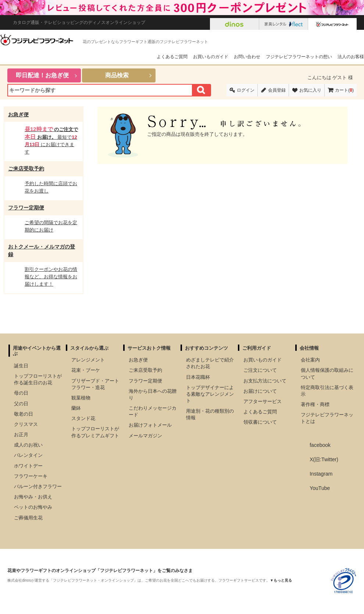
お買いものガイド (211, 57)
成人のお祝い (28, 445)
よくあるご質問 (172, 57)
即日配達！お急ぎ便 (42, 75)
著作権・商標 (315, 404)
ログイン (246, 90)
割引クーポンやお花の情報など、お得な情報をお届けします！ (51, 277)
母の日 (21, 393)
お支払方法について (265, 381)
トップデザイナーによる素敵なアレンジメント (210, 394)
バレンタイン (28, 455)
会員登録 (277, 90)
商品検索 (117, 75)
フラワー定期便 (26, 208)
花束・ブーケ (86, 370)
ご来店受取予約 (26, 169)
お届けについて (260, 391)
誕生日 (21, 366)
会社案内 (310, 360)
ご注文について (260, 370)
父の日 (21, 404)
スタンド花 (83, 418)
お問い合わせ (247, 57)
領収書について (260, 422)
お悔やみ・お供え (33, 497)
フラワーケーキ (31, 476)
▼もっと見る (281, 580)
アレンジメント (88, 360)
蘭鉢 (76, 408)
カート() (344, 90)
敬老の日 (24, 414)
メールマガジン (145, 436)
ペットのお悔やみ (33, 507)
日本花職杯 (198, 377)
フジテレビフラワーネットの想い (299, 57)
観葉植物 (81, 398)
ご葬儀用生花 (28, 518)
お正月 (21, 435)
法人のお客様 (351, 57)
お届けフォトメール (150, 425)
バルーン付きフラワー (38, 486)
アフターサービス (263, 401)
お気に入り (310, 90)
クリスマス (26, 424)
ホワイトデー (28, 466)
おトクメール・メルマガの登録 (42, 250)
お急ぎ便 (18, 114)
